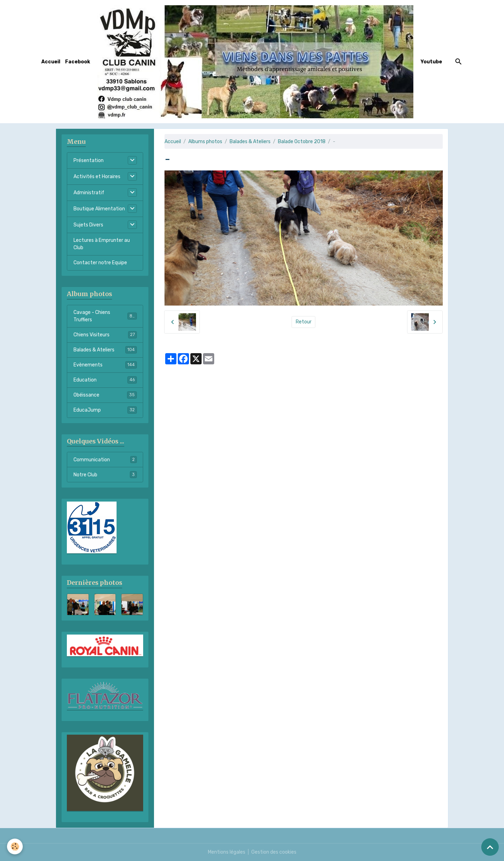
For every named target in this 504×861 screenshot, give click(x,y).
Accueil (51, 62)
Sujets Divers (88, 225)
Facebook (78, 62)
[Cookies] (15, 846)
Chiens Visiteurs (105, 335)
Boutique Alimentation (99, 209)
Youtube (431, 62)
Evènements (105, 365)
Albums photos (205, 142)
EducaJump (105, 410)
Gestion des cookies (274, 852)
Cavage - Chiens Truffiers (105, 316)
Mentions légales (227, 852)
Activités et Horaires (97, 177)
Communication (105, 460)
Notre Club (105, 475)
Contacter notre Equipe (100, 263)
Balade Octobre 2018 (302, 142)
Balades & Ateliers (250, 142)
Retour (304, 322)
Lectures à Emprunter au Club (102, 244)
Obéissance (105, 395)
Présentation (89, 160)
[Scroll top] (490, 847)
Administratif (89, 193)
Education (105, 380)
